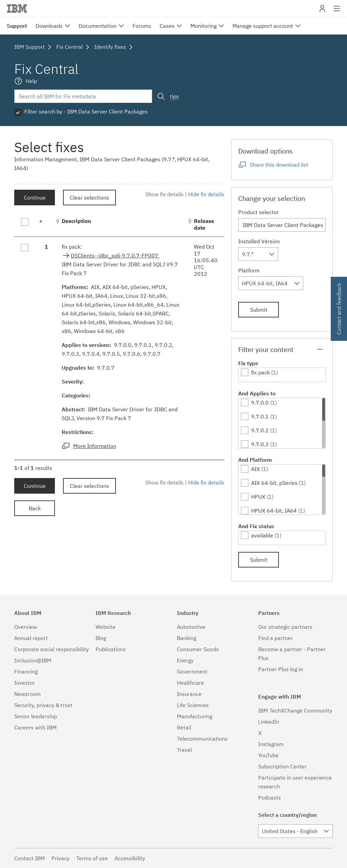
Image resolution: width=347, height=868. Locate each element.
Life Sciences (193, 705)
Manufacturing (195, 716)
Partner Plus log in (281, 669)
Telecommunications (202, 739)
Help (31, 81)
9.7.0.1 (260, 416)
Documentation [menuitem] (98, 26)
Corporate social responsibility (52, 649)
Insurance (189, 694)
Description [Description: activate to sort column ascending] (76, 221)
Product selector (259, 212)
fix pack (260, 372)
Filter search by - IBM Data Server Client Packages (86, 111)
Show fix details (165, 194)
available (262, 535)
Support (17, 26)
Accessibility (130, 858)
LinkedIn (269, 722)
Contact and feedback (339, 309)
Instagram (271, 744)
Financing (26, 671)
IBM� (17, 8)
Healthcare (190, 683)
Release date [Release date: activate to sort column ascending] (204, 224)
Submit (259, 310)
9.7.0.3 (260, 444)
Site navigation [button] (337, 12)
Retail (184, 727)
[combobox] (258, 254)
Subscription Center (282, 766)
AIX (256, 469)
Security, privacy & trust (43, 705)
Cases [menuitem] (167, 26)
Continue (35, 198)
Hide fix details (206, 194)
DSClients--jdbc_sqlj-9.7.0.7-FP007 (115, 255)
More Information (95, 446)
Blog (101, 638)
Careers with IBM (35, 727)
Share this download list (279, 165)
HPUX (258, 497)
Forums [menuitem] (142, 26)
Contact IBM (29, 858)
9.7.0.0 (260, 402)
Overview (26, 627)
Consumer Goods (198, 649)
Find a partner (275, 638)
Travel (184, 750)
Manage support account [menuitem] (263, 26)
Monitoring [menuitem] (203, 26)
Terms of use (92, 858)
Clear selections (89, 198)
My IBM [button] (322, 11)
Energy (185, 660)
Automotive (191, 627)
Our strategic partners (285, 627)
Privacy (60, 858)
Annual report (31, 638)
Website (106, 627)
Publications (111, 649)
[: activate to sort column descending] (46, 224)
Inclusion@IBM (33, 660)
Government (192, 671)
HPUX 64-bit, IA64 (274, 511)
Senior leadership (36, 716)
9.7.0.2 (260, 430)
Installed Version (259, 241)
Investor (25, 683)
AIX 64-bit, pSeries (274, 483)
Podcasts (270, 798)
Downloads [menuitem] (49, 26)
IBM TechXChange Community (295, 710)
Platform (249, 270)
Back (35, 508)
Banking (187, 638)
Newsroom (27, 694)
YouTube (268, 755)
